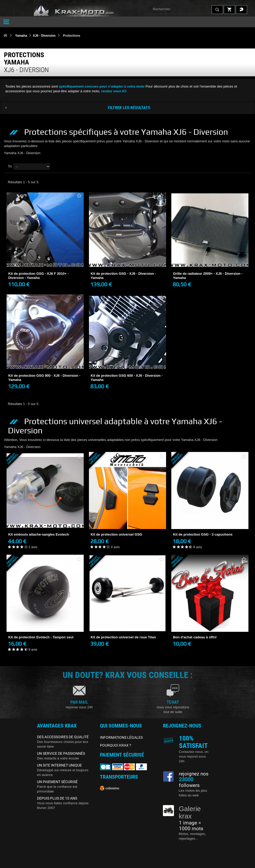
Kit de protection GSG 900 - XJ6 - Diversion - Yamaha (44, 378)
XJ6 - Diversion (44, 36)
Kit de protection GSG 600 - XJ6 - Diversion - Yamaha (127, 378)
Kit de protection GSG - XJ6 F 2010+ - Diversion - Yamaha (39, 276)
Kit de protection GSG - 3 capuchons (203, 534)
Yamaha (21, 36)
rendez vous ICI (114, 91)
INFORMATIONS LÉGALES (121, 737)
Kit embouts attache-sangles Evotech (39, 534)
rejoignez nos (194, 774)
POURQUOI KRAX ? (116, 745)
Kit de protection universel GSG (116, 534)
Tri (10, 166)
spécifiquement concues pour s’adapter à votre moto (102, 86)
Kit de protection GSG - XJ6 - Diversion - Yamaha (123, 276)
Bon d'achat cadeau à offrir (195, 637)
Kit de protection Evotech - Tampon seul (41, 637)
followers (189, 783)
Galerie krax (190, 813)
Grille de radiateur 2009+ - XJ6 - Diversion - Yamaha (208, 276)
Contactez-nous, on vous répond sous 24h (194, 756)
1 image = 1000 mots (191, 826)
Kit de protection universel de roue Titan (123, 637)
